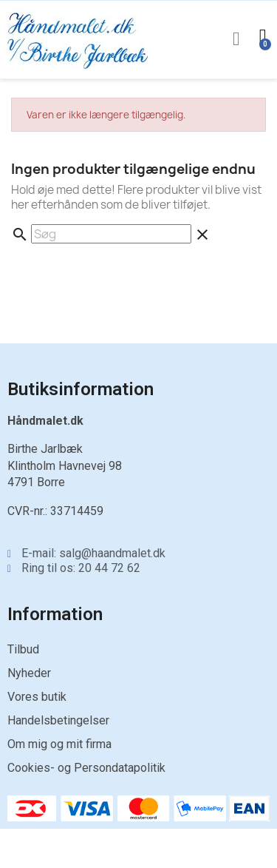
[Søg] (111, 234)
